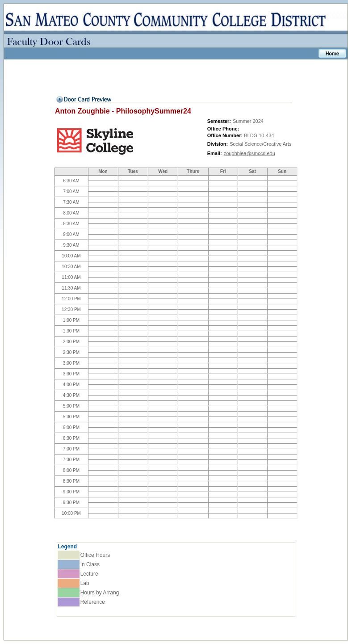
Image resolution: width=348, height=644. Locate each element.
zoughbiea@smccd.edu (249, 153)
